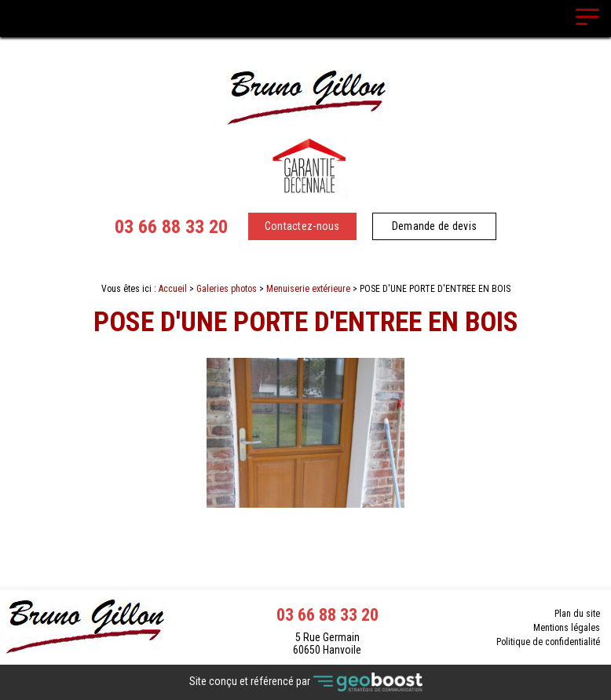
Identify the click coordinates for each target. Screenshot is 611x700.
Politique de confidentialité (548, 642)
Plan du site (577, 614)
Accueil (173, 289)
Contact (306, 521)
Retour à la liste (306, 549)
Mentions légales (567, 628)
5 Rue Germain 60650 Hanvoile (327, 643)
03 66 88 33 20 (171, 227)
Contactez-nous (302, 226)
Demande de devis (434, 226)
